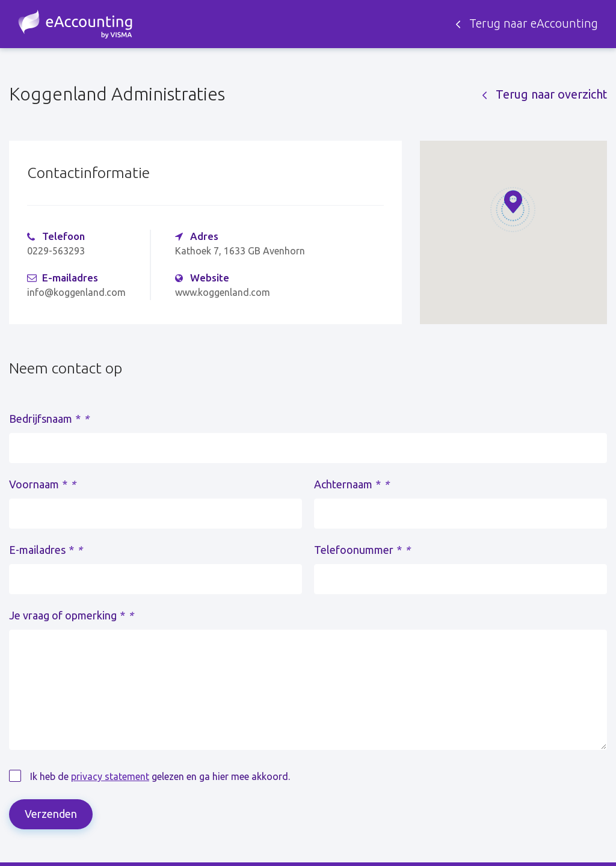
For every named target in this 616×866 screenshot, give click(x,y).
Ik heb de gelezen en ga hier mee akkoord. (160, 776)
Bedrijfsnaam (49, 419)
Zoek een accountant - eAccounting (75, 24)
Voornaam (42, 484)
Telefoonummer (362, 550)
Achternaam (352, 484)
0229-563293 (56, 251)
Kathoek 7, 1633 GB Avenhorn (240, 251)
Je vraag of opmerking (71, 615)
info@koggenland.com (76, 292)
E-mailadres (46, 550)
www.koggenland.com (223, 292)
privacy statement (110, 776)
